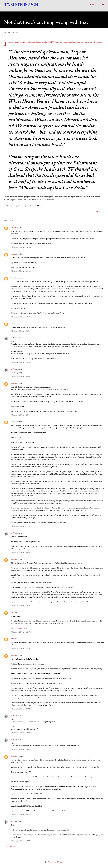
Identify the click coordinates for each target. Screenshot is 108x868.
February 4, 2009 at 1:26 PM (21, 362)
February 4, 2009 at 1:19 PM (21, 331)
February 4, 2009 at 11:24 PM (21, 649)
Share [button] (99, 212)
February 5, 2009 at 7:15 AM (21, 815)
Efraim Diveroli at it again (20, 628)
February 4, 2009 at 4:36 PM (21, 553)
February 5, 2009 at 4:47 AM (21, 709)
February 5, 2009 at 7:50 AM (21, 841)
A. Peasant (14, 338)
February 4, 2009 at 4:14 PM (21, 415)
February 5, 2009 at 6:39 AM (21, 733)
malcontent (14, 228)
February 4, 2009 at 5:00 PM (21, 606)
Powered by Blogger (54, 862)
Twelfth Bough (21, 4)
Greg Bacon (15, 278)
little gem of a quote (35, 42)
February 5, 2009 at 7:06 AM (21, 749)
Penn (12, 612)
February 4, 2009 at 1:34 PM (21, 376)
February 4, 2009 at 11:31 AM (21, 247)
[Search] (93, 5)
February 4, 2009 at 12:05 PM (21, 317)
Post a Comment (10, 847)
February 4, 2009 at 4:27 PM (21, 526)
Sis (12, 324)
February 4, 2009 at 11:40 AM (21, 271)
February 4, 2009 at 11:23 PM (21, 632)
